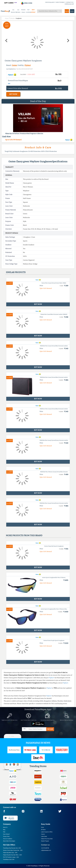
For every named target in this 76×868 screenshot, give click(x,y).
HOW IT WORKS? (60, 2)
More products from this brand (24, 535)
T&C (9, 84)
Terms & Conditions (8, 839)
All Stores (43, 830)
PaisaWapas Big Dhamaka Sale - (12, 848)
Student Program (45, 841)
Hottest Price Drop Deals (47, 839)
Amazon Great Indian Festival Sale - (13, 850)
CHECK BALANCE (50, 2)
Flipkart (28, 65)
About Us (5, 827)
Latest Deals (44, 836)
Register (67, 11)
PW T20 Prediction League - (11, 857)
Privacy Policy (6, 836)
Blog (4, 830)
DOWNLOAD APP (69, 4)
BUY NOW (13, 94)
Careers (43, 834)
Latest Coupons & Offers (47, 832)
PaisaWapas (34, 866)
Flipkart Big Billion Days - (10, 853)
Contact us (45, 845)
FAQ (4, 832)
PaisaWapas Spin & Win (9, 859)
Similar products (16, 272)
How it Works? (6, 834)
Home (43, 827)
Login (72, 11)
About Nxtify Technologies (9, 841)
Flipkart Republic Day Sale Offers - (12, 855)
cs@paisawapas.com (46, 850)
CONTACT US (70, 2)
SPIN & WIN (26, 3)
